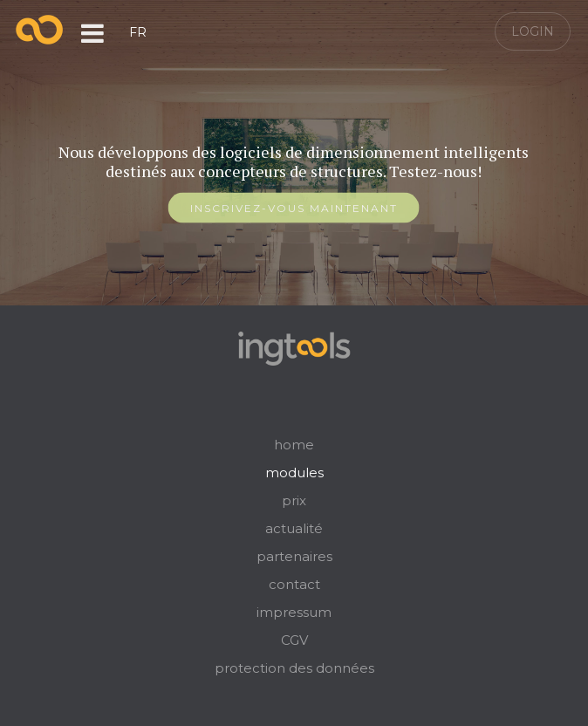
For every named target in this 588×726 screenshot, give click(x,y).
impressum (294, 612)
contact (294, 584)
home (294, 445)
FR (138, 32)
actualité (294, 528)
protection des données (294, 668)
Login (533, 31)
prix (294, 500)
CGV (294, 640)
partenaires (294, 556)
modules (294, 473)
